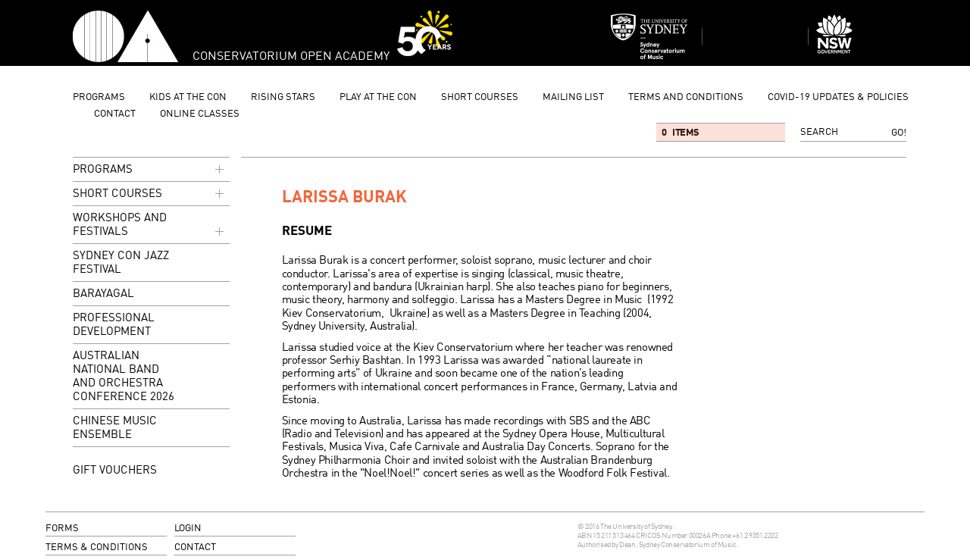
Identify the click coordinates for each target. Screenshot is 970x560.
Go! (899, 133)
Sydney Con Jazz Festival (121, 263)
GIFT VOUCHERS (115, 471)
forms (62, 529)
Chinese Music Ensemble (115, 429)
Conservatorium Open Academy (125, 36)
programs (99, 97)
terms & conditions (97, 547)
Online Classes (200, 114)
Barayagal (103, 294)
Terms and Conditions (686, 97)
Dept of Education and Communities (861, 36)
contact (115, 114)
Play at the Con (378, 97)
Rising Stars (283, 97)
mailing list (573, 97)
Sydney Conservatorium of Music (649, 36)
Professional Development (114, 325)
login (188, 529)
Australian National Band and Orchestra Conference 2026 (124, 377)
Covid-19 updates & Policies (838, 97)
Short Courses (480, 97)
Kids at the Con (188, 97)
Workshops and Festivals (150, 226)
